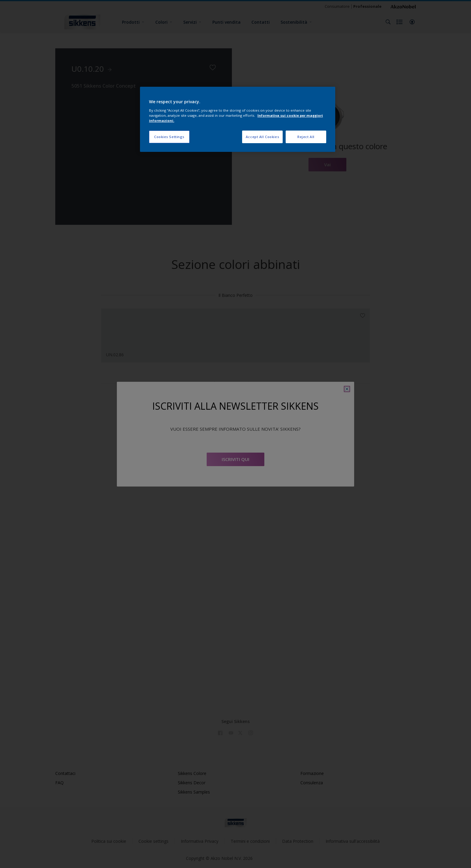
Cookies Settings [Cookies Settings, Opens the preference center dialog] (169, 137)
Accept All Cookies (262, 137)
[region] (238, 119)
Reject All (306, 137)
